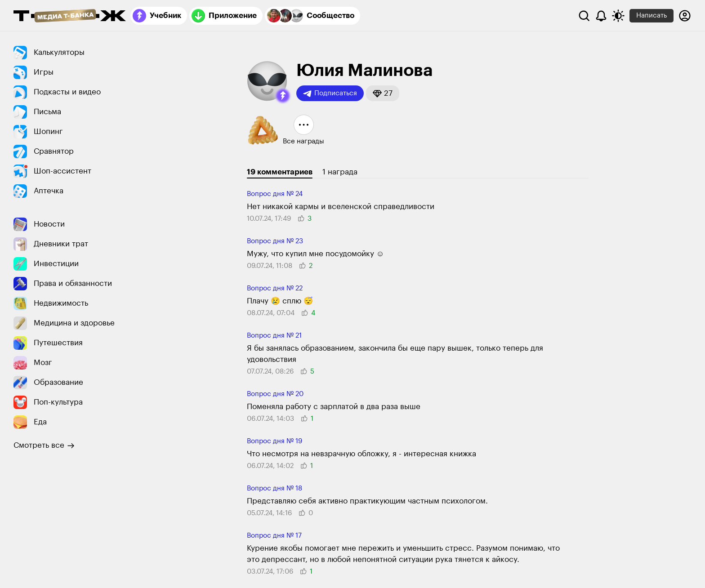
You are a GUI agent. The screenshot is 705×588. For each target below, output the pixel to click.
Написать (651, 16)
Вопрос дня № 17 (274, 536)
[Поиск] (584, 16)
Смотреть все (44, 445)
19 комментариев (280, 172)
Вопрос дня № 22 (275, 288)
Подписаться (330, 94)
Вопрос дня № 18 (274, 488)
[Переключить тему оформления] (618, 16)
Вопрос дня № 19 (274, 441)
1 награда (340, 172)
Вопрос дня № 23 (275, 241)
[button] (283, 96)
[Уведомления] (601, 16)
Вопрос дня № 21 (274, 336)
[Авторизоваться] (685, 16)
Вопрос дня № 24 (275, 194)
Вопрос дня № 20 (275, 394)
